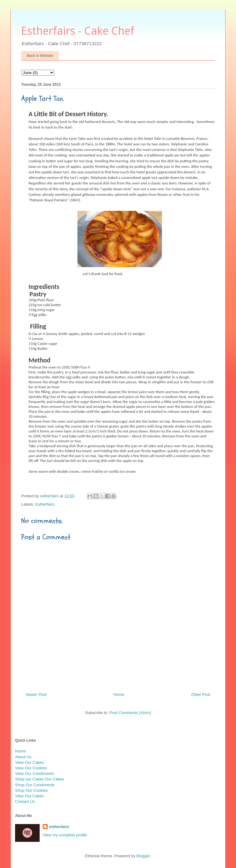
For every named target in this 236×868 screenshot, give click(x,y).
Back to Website (40, 56)
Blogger (143, 856)
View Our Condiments (34, 773)
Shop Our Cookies (31, 790)
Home (119, 694)
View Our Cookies (31, 768)
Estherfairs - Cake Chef (78, 31)
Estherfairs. (45, 504)
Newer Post (36, 694)
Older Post (201, 694)
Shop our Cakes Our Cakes (39, 779)
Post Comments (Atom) (130, 713)
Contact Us (25, 801)
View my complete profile (65, 835)
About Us (23, 757)
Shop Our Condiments (35, 785)
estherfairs (59, 827)
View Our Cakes (29, 762)
